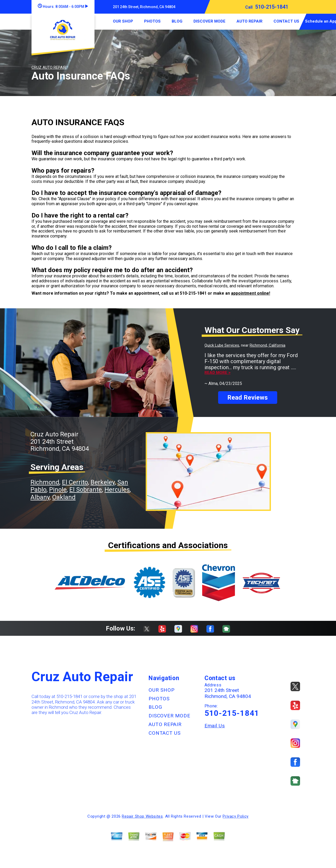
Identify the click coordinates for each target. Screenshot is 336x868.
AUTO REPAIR (250, 21)
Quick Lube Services (222, 345)
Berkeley (103, 482)
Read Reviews (248, 398)
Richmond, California (267, 345)
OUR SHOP (123, 21)
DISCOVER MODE (209, 21)
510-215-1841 (272, 7)
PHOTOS (152, 21)
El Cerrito (75, 482)
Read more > (217, 373)
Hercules (117, 490)
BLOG (177, 21)
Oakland (64, 497)
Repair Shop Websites (142, 816)
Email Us (215, 726)
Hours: (63, 7)
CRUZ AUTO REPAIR (49, 67)
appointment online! (251, 293)
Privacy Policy (235, 816)
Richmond (45, 482)
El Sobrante (86, 490)
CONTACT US (286, 21)
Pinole (58, 490)
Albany (40, 497)
